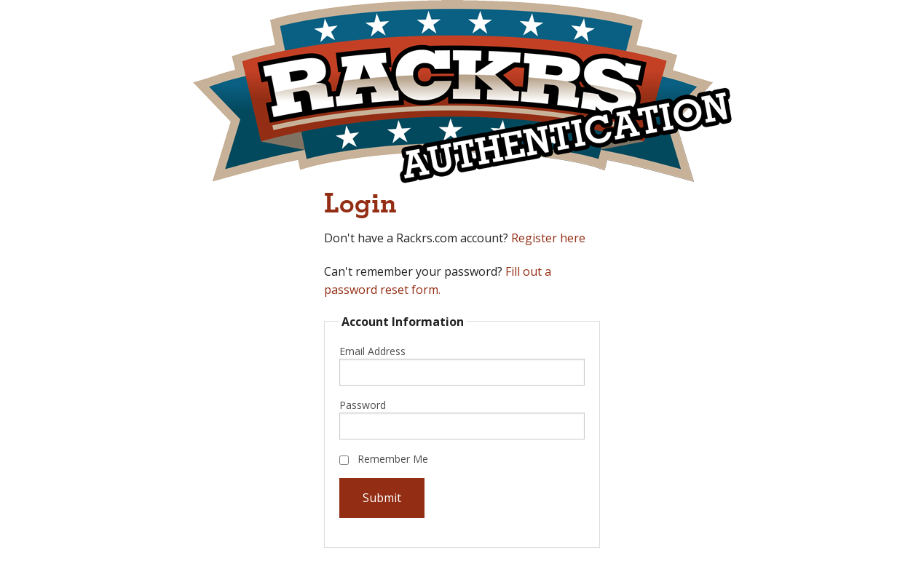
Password (363, 405)
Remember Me (384, 459)
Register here (548, 238)
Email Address (372, 351)
